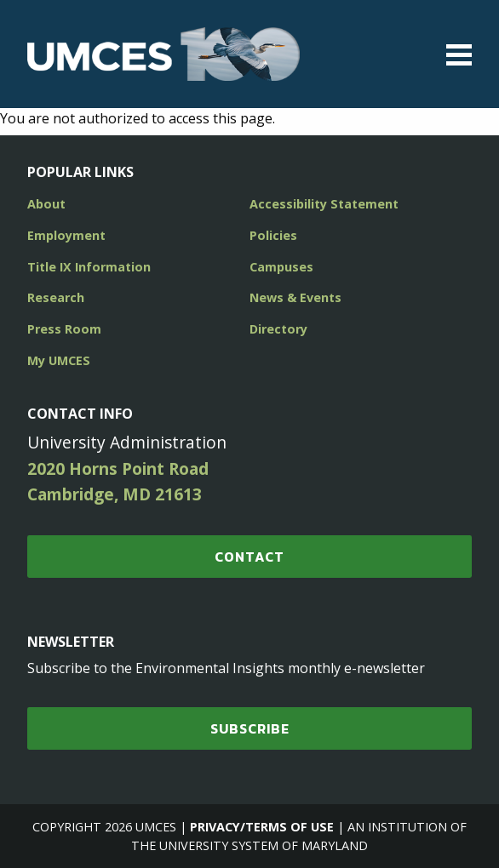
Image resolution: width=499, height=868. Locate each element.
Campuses (281, 267)
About (46, 204)
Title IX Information (89, 267)
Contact (249, 557)
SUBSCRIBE (250, 728)
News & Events (295, 297)
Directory (278, 329)
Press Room (64, 329)
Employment (66, 235)
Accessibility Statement (324, 204)
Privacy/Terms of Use (262, 827)
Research (56, 297)
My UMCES (59, 360)
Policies (273, 235)
